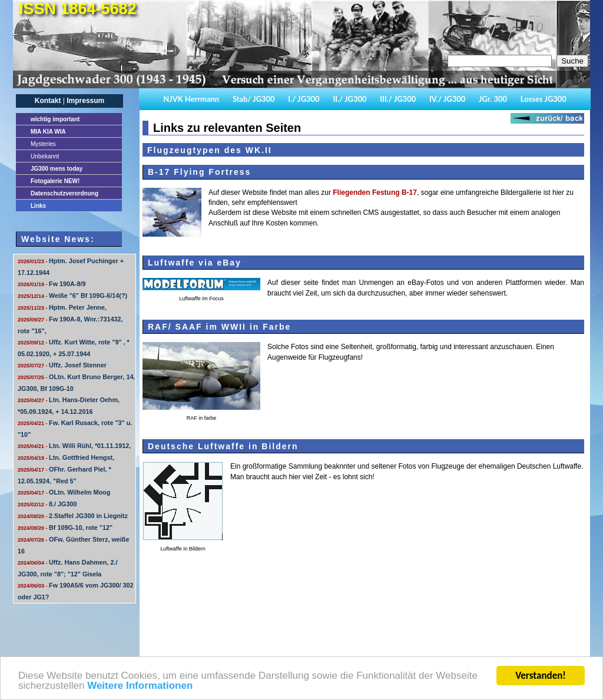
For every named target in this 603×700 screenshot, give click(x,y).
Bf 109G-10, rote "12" (65, 528)
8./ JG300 (47, 504)
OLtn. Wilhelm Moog (64, 492)
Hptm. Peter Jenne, (62, 307)
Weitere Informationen (140, 687)
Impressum (85, 101)
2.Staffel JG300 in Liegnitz (73, 516)
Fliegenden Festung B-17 (375, 193)
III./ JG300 (398, 99)
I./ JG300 (304, 99)
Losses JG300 (544, 99)
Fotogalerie (55, 181)
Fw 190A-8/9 (52, 284)
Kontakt (48, 101)
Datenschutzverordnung (64, 193)
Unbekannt (45, 156)
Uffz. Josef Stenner (62, 365)
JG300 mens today (57, 169)
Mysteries (43, 144)
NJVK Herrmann (191, 99)
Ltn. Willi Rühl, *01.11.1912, (74, 446)
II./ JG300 (349, 99)
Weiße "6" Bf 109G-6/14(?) (72, 296)
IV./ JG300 (447, 99)
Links (38, 206)
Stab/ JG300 (254, 99)
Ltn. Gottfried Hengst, (66, 457)
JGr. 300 (493, 99)
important (55, 119)
